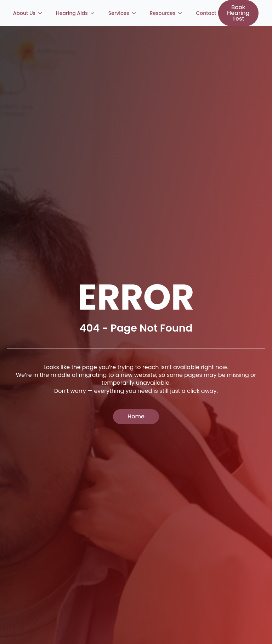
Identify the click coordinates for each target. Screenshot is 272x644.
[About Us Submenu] (42, 13)
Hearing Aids (72, 13)
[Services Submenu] (136, 13)
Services (119, 13)
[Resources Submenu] (182, 13)
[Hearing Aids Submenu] (95, 13)
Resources (163, 13)
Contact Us (210, 13)
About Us (24, 13)
